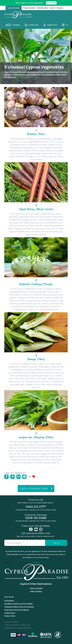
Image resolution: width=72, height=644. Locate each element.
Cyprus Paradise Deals (36, 489)
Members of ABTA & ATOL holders (18, 604)
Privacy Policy (10, 616)
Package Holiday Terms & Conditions (19, 607)
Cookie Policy (10, 613)
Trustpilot (36, 562)
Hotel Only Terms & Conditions (17, 610)
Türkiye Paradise (36, 588)
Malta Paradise (36, 591)
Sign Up (56, 543)
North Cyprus (56, 142)
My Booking (9, 600)
